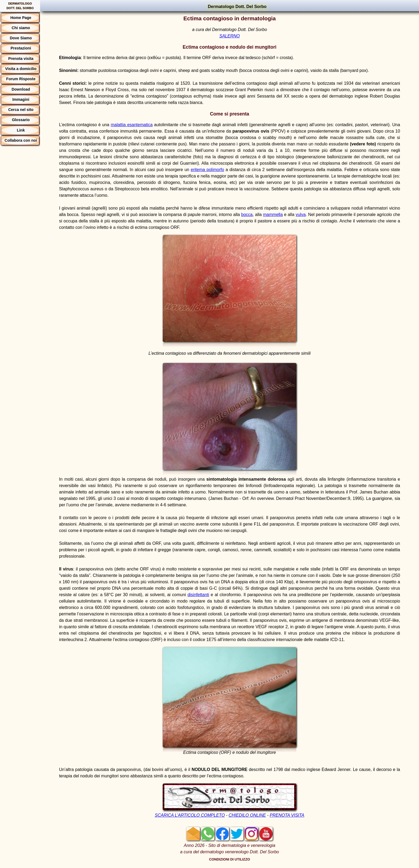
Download (21, 89)
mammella (273, 215)
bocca (247, 215)
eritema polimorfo (207, 170)
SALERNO (230, 36)
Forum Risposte (21, 79)
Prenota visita (21, 59)
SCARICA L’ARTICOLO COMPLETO (190, 815)
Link (21, 130)
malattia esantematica (132, 125)
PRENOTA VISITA (287, 815)
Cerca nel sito (21, 110)
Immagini (21, 99)
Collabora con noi (21, 140)
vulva (300, 215)
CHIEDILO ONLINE (247, 815)
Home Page (21, 18)
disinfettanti (198, 595)
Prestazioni (21, 48)
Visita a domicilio (21, 69)
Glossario (21, 120)
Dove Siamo (21, 38)
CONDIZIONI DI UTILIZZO (230, 859)
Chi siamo (21, 28)
